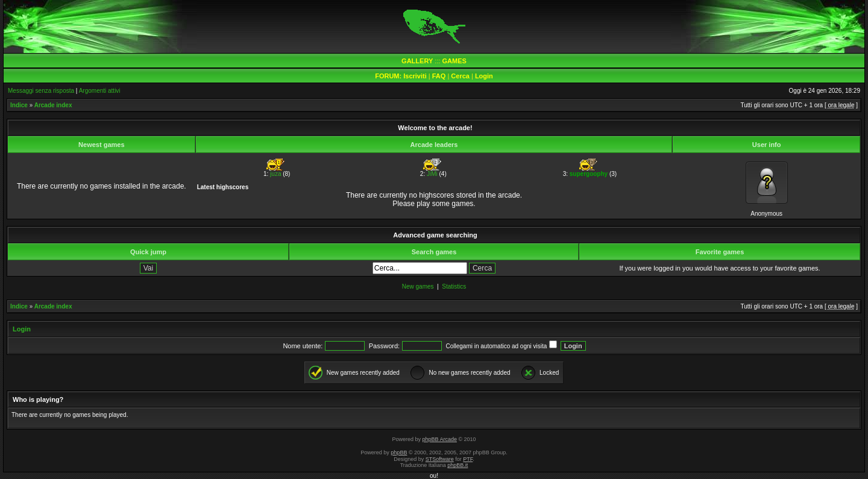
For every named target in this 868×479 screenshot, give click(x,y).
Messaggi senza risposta (41, 91)
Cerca (460, 76)
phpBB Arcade (439, 439)
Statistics (454, 286)
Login (484, 76)
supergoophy (589, 174)
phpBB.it (458, 465)
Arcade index (53, 105)
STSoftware (440, 459)
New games (418, 286)
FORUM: (389, 76)
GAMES (454, 61)
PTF (468, 459)
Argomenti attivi (100, 91)
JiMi (432, 174)
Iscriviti (415, 76)
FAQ (439, 76)
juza (275, 174)
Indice (19, 105)
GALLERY (417, 61)
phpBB (399, 452)
